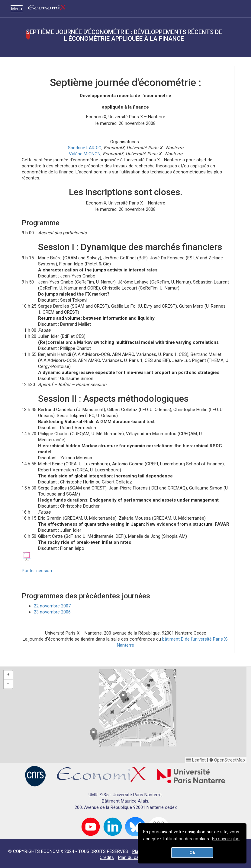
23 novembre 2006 (52, 612)
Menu (18, 9)
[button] (123, 697)
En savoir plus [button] (226, 839)
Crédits (107, 857)
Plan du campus (134, 857)
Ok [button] (192, 853)
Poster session (37, 571)
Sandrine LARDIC (85, 148)
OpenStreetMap (230, 760)
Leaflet (196, 760)
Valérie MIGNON (85, 154)
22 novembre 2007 (52, 606)
